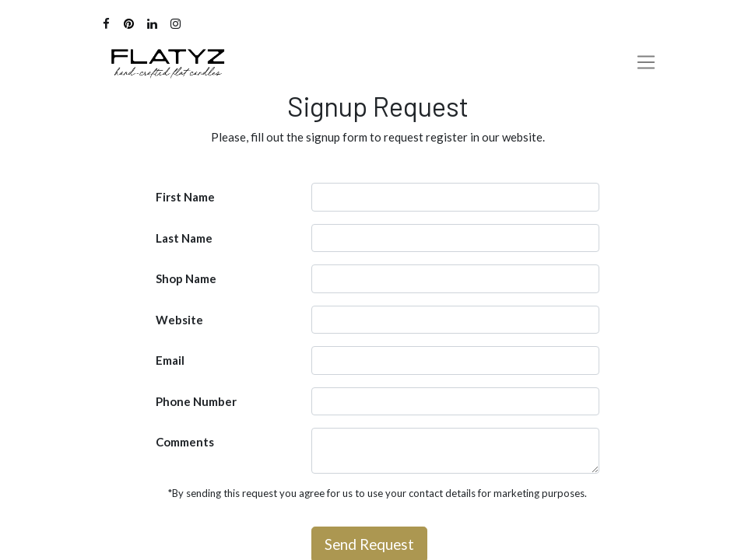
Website (179, 320)
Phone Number (196, 401)
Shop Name (186, 278)
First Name (185, 197)
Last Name (184, 238)
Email (170, 360)
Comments (185, 442)
